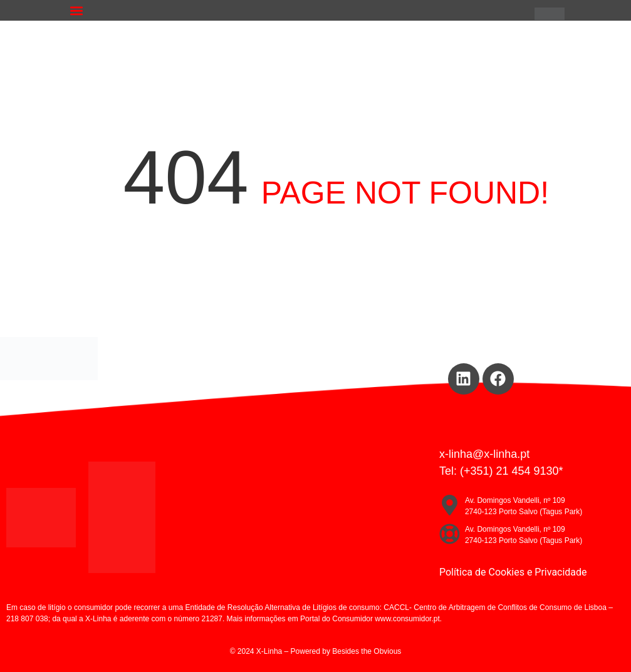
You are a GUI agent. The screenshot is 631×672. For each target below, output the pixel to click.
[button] (77, 10)
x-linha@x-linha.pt (484, 454)
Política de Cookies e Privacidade (513, 572)
